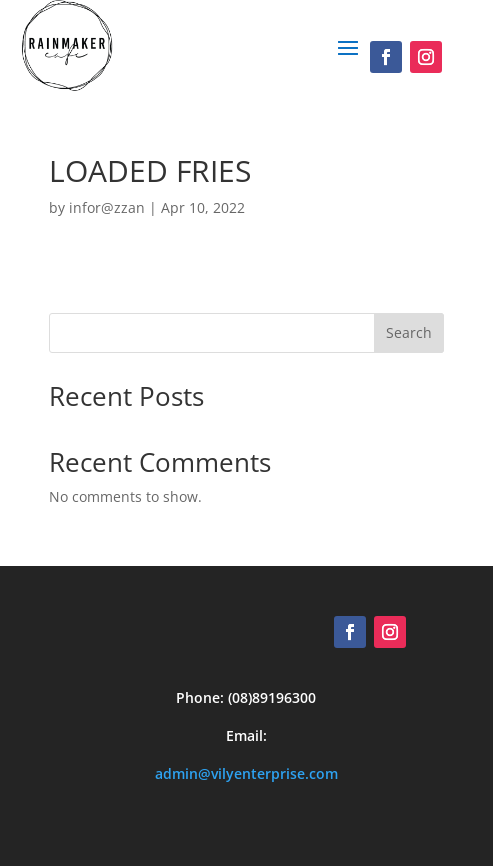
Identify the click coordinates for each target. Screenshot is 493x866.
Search (409, 332)
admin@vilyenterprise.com (246, 773)
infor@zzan (107, 207)
